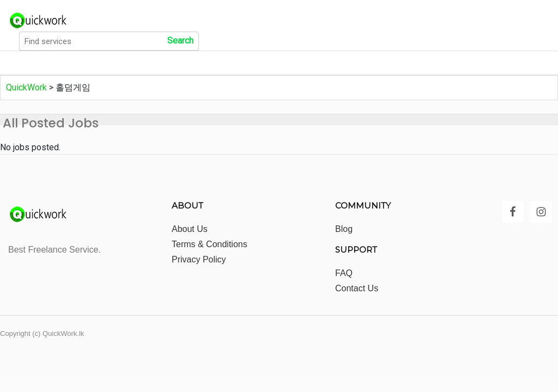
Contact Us (357, 288)
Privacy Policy (199, 259)
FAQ (344, 273)
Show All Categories (150, 63)
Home (23, 63)
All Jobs (74, 63)
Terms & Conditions (210, 244)
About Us (190, 229)
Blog (344, 229)
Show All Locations (245, 63)
